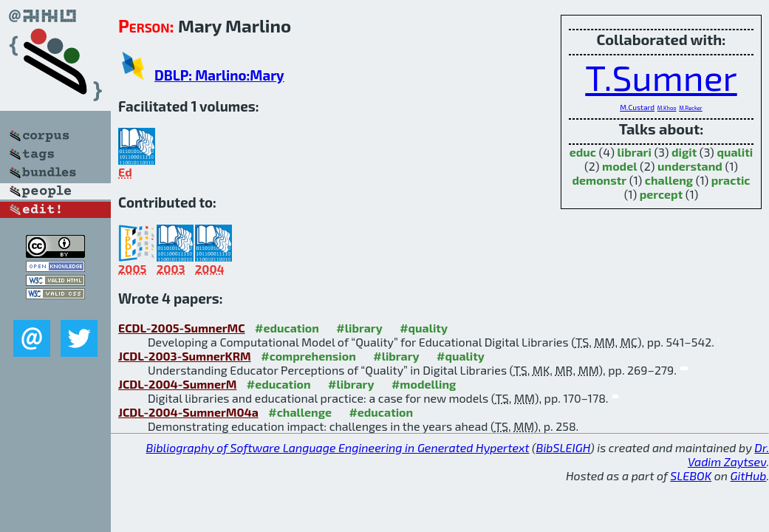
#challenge (300, 412)
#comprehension (308, 356)
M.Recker (691, 108)
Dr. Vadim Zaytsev (728, 454)
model (619, 166)
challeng (669, 180)
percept (662, 194)
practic (731, 180)
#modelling (424, 384)
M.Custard (637, 107)
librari (634, 152)
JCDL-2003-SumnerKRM (185, 356)
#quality (424, 328)
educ (583, 152)
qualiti (735, 152)
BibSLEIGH (563, 447)
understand (690, 166)
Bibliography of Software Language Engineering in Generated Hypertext (338, 447)
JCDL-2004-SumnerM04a (188, 412)
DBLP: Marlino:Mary (219, 75)
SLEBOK (691, 475)
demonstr (599, 180)
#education (287, 328)
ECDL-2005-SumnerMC (182, 328)
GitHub (749, 475)
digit (684, 152)
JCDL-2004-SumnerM (177, 384)
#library (359, 328)
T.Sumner (661, 77)
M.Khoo (667, 108)
